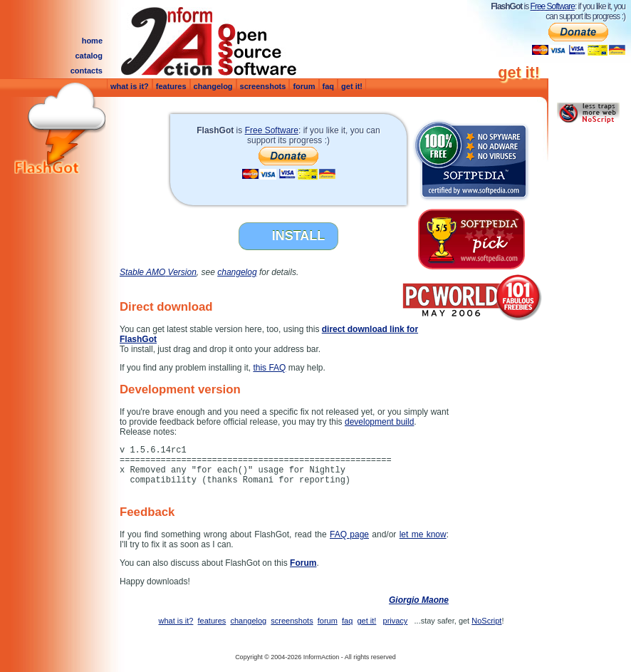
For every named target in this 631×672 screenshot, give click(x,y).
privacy (396, 621)
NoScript (486, 621)
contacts (87, 71)
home (92, 41)
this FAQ (269, 368)
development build (379, 422)
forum (304, 86)
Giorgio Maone (419, 600)
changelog (213, 86)
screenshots (263, 86)
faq (329, 86)
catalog (89, 56)
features (171, 86)
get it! (352, 86)
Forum (303, 563)
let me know (423, 534)
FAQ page (349, 534)
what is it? (130, 86)
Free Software (553, 6)
